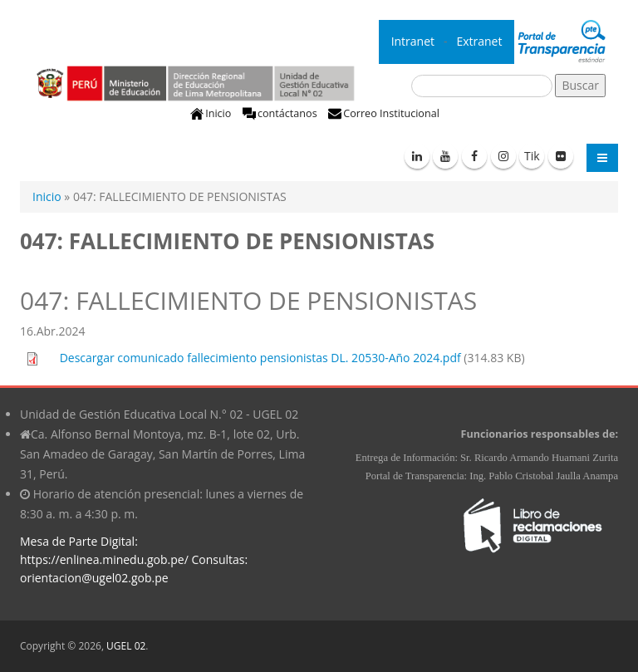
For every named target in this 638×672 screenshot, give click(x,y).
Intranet (415, 41)
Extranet (481, 41)
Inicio (218, 113)
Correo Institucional (391, 113)
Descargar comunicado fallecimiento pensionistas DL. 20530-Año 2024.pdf (260, 358)
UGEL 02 (126, 646)
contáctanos (287, 113)
